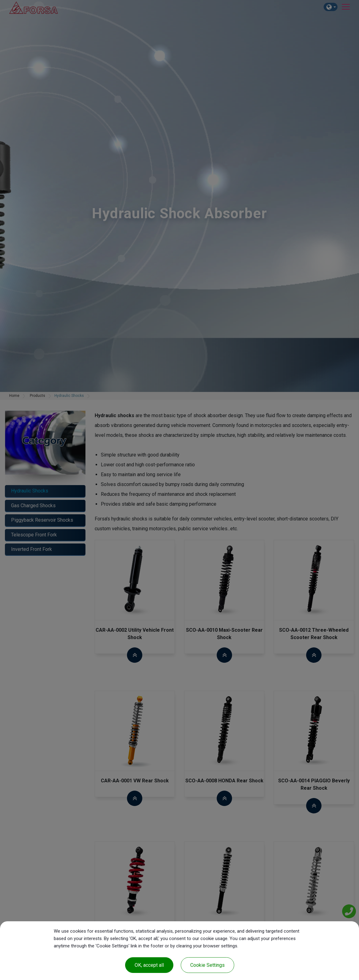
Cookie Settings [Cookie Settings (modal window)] (207, 965)
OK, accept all (149, 965)
